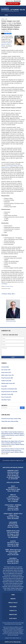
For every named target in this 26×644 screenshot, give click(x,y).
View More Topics (6, 400)
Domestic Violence (9, 286)
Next (14, 294)
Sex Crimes (6, 370)
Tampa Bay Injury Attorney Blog (10, 421)
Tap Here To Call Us (13, 4)
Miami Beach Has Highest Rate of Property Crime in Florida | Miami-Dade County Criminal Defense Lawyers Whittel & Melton (13, 443)
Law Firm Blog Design (13, 642)
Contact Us (13, 611)
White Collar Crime (7, 375)
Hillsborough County (8, 383)
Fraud (4, 386)
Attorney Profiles (10, 21)
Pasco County (6, 397)
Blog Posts (13, 619)
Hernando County (7, 394)
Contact (8, 26)
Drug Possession (7, 378)
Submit (13, 357)
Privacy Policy (13, 603)
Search (22, 408)
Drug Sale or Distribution (9, 389)
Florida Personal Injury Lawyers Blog (11, 419)
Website (7, 18)
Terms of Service (15, 624)
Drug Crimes (6, 372)
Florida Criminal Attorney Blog (13, 10)
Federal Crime (6, 381)
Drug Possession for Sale (9, 392)
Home (6, 15)
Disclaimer (13, 607)
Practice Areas (9, 23)
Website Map (13, 615)
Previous (4, 294)
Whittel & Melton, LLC (17, 638)
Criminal (5, 367)
